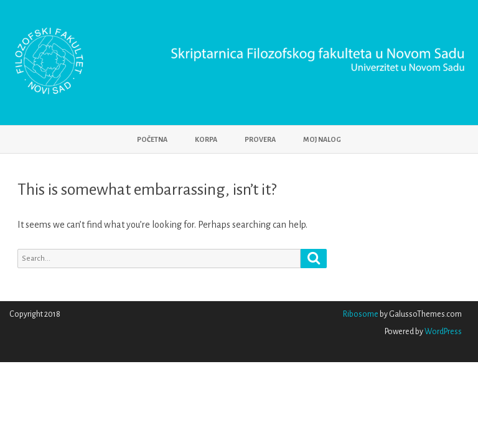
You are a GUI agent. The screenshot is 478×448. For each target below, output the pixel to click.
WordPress (443, 332)
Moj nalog (322, 139)
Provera (260, 139)
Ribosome (361, 314)
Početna (152, 139)
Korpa (206, 139)
